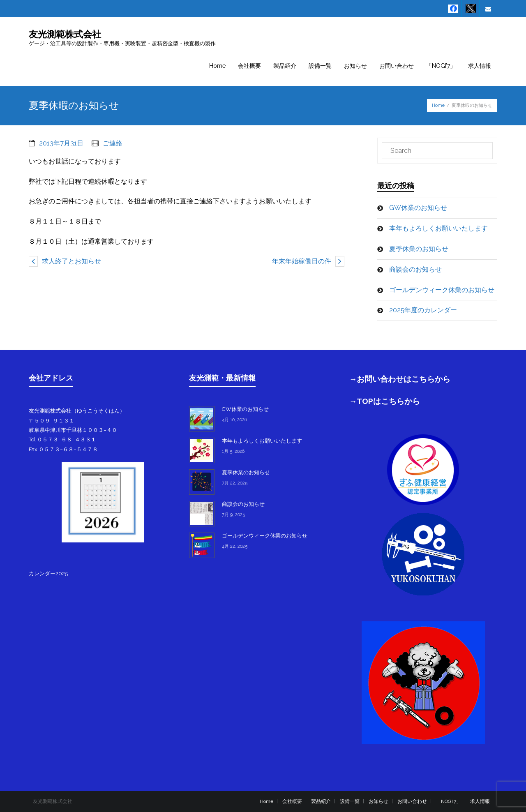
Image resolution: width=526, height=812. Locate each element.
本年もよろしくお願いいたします (438, 228)
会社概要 (292, 801)
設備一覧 (350, 801)
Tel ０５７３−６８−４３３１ (62, 439)
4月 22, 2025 (235, 546)
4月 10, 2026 (234, 420)
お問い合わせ (412, 801)
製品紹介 (321, 801)
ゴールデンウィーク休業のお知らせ (442, 290)
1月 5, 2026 (233, 451)
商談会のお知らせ (415, 269)
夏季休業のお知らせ (419, 249)
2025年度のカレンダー (423, 310)
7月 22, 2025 (235, 483)
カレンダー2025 (48, 573)
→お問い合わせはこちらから (400, 379)
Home (438, 105)
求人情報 (480, 801)
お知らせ (378, 801)
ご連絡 (113, 143)
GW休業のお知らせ (418, 208)
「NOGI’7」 (449, 801)
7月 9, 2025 (233, 515)
